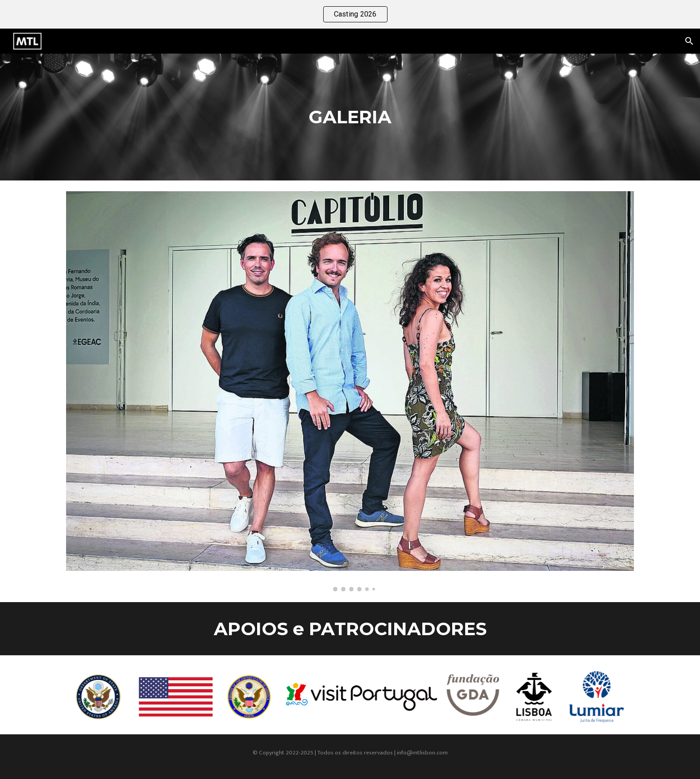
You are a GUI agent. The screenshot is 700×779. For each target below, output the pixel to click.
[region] (350, 14)
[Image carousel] (350, 391)
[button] (689, 41)
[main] (350, 117)
